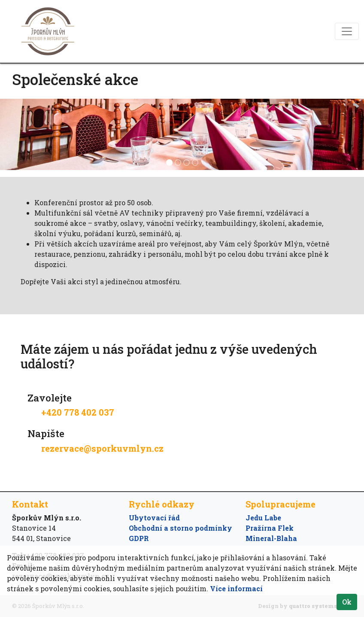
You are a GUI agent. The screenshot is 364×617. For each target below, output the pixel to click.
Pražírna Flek (270, 528)
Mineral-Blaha (271, 538)
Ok (347, 602)
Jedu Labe (263, 518)
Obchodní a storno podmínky (180, 528)
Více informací (236, 588)
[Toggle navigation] (347, 31)
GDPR (139, 538)
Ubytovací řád (154, 518)
